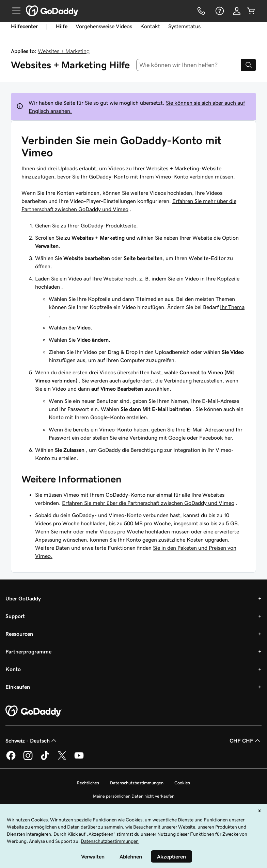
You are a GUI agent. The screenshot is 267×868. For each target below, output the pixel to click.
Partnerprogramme (28, 651)
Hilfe (62, 26)
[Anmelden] (237, 11)
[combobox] (189, 65)
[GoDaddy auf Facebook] (11, 759)
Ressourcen (19, 634)
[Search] (249, 65)
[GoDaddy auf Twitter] (62, 759)
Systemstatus (184, 26)
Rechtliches (88, 783)
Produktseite (121, 225)
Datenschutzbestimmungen (137, 783)
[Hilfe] (219, 11)
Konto (13, 669)
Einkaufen (18, 687)
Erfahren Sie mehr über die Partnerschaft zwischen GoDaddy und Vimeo (148, 503)
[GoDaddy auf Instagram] (28, 759)
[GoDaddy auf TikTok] (45, 759)
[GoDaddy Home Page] (34, 711)
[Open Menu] (14, 11)
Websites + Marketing (64, 51)
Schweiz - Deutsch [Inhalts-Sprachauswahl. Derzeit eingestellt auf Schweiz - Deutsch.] (32, 741)
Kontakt (150, 26)
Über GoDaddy (23, 598)
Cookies (182, 783)
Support (15, 616)
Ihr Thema (232, 307)
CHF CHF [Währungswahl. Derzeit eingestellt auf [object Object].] (246, 741)
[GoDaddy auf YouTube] (79, 759)
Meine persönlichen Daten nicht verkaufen (134, 796)
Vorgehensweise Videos (104, 26)
